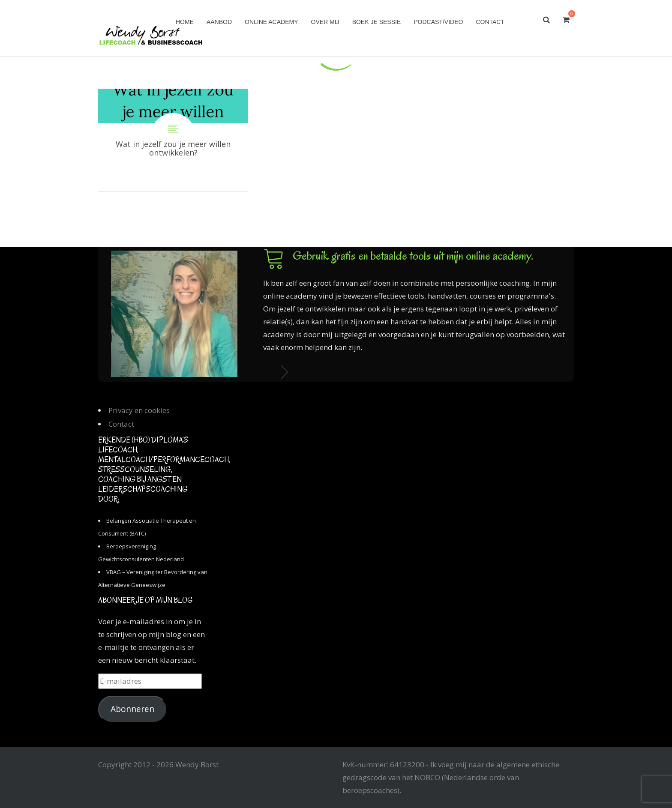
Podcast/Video (438, 22)
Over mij (325, 22)
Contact (490, 22)
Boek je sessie (377, 22)
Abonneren (132, 709)
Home (185, 22)
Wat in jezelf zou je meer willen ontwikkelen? (173, 140)
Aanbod (219, 22)
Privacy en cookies (139, 410)
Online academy (271, 22)
